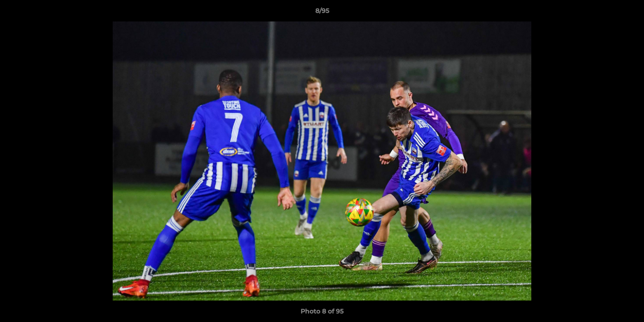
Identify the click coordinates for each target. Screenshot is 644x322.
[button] (628, 13)
